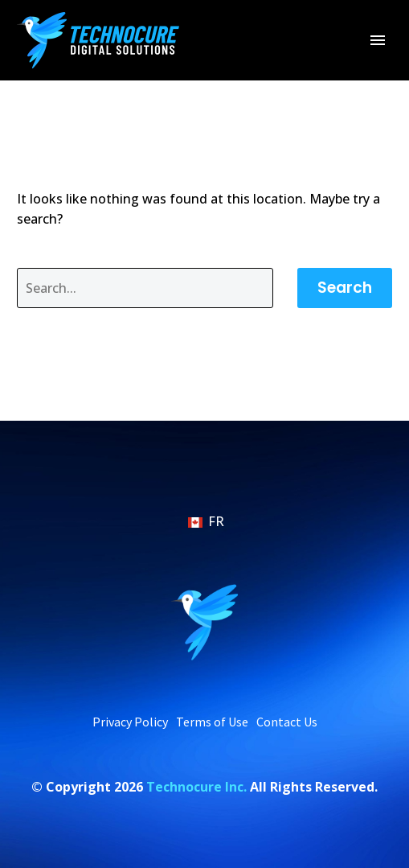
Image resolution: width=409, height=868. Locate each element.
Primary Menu (378, 40)
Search (345, 288)
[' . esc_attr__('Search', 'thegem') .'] (145, 288)
